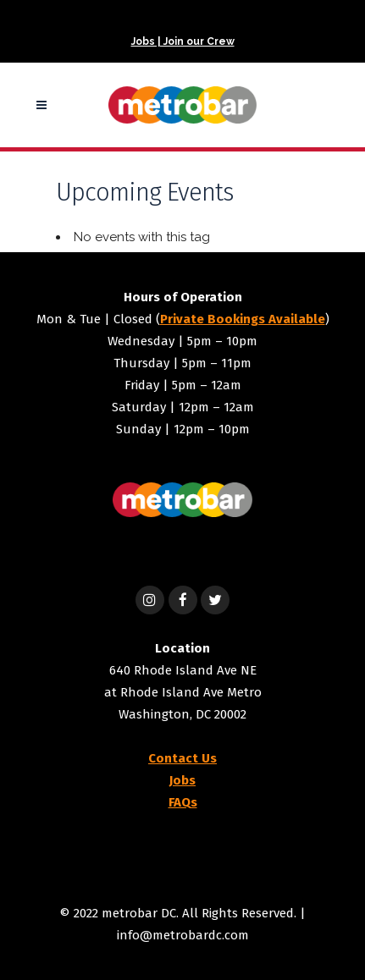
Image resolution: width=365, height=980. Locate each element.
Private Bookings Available (243, 319)
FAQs (183, 802)
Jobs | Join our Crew (183, 41)
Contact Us (182, 758)
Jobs (182, 780)
